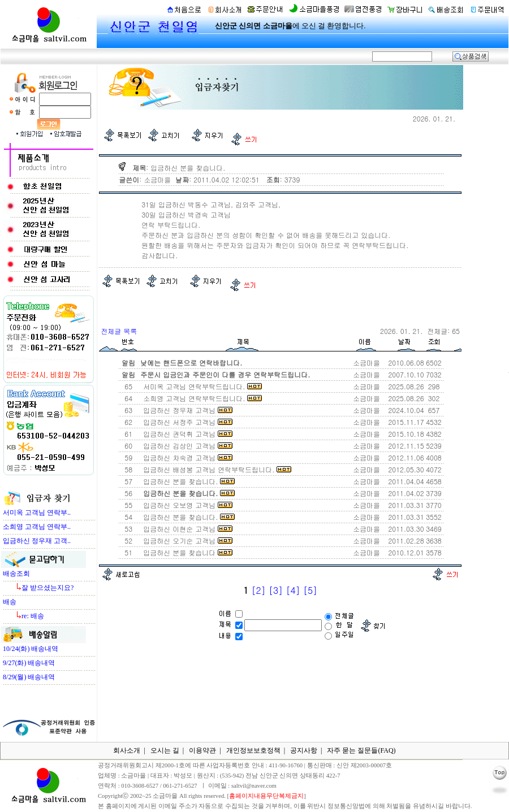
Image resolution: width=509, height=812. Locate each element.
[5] (310, 590)
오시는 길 (165, 750)
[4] (293, 590)
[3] (276, 590)
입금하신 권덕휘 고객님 (186, 434)
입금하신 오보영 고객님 (186, 505)
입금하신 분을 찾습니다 (186, 552)
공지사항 (304, 750)
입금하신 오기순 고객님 (186, 540)
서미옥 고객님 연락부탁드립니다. (200, 386)
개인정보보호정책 (253, 750)
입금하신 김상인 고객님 (186, 446)
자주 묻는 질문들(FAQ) (361, 750)
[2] (258, 590)
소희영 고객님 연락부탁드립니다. (200, 398)
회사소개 (127, 750)
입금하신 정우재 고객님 (186, 410)
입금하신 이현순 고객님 (186, 529)
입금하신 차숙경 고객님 (186, 457)
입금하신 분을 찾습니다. (187, 481)
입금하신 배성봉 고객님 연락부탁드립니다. (215, 469)
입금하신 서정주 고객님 (186, 422)
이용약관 (202, 750)
